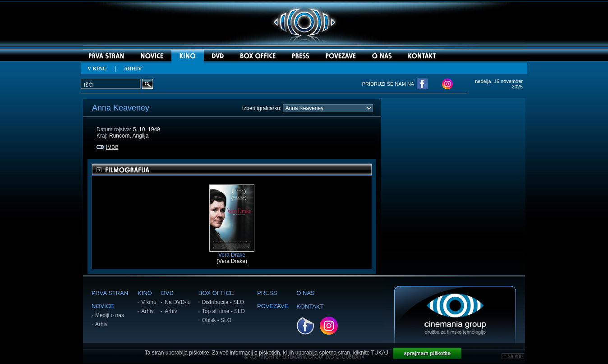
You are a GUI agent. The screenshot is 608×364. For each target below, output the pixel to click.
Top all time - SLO (223, 311)
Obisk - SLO (217, 320)
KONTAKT (310, 306)
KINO (145, 293)
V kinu (149, 302)
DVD (167, 293)
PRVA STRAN (110, 293)
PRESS (267, 293)
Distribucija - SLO (223, 302)
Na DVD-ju (177, 302)
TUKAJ (380, 353)
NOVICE (103, 306)
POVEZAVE (273, 306)
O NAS (305, 293)
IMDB (108, 147)
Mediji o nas (110, 315)
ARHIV (133, 69)
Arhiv (101, 324)
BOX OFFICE (216, 293)
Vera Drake (232, 252)
